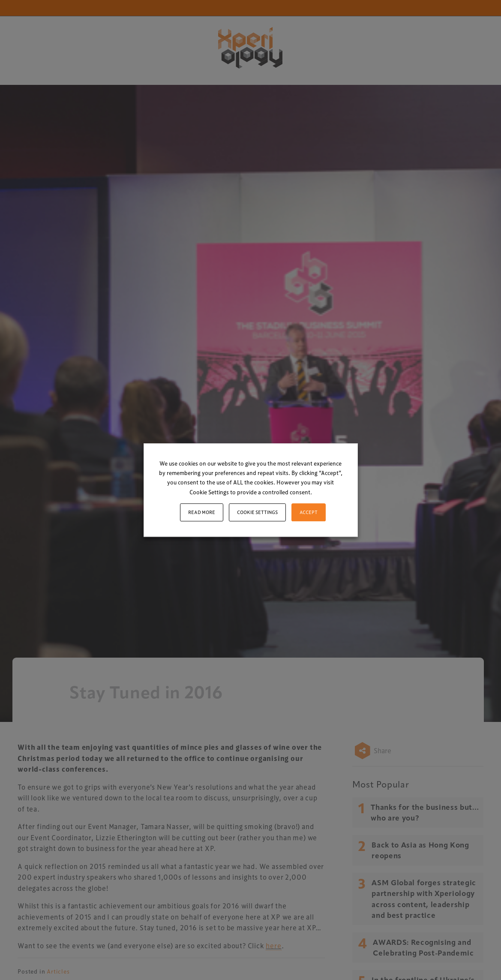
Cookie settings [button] (257, 512)
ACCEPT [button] (309, 512)
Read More (202, 512)
